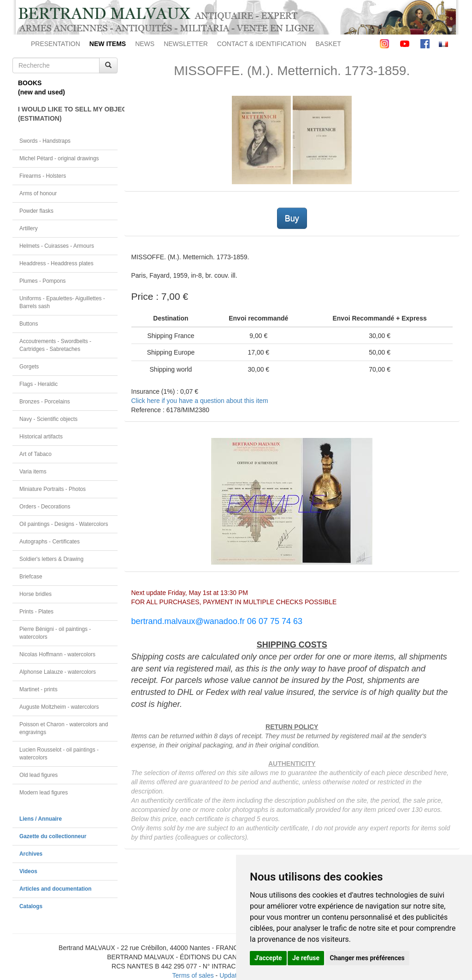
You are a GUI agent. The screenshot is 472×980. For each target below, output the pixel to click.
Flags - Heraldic (38, 384)
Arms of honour (38, 193)
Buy (292, 218)
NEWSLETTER (186, 44)
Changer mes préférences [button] (367, 958)
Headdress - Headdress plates (56, 263)
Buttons (29, 324)
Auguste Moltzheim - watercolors (59, 707)
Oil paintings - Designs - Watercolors (64, 524)
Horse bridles (35, 594)
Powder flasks (36, 211)
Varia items (33, 472)
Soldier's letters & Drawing (51, 559)
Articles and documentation (56, 889)
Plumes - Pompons (42, 281)
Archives (31, 854)
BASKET (328, 44)
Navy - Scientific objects (48, 419)
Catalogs (31, 906)
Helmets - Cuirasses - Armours (57, 246)
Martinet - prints (38, 689)
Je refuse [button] (306, 958)
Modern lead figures (44, 793)
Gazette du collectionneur (53, 836)
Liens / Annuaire (41, 819)
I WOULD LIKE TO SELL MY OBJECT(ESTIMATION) (68, 114)
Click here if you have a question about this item (200, 401)
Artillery (29, 228)
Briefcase (31, 577)
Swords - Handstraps (45, 141)
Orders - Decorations (45, 507)
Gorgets (29, 367)
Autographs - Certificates (50, 542)
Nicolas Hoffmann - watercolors (57, 654)
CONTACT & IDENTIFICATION (262, 44)
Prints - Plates (36, 612)
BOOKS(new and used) (41, 87)
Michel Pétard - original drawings (59, 158)
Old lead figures (38, 775)
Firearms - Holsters (43, 176)
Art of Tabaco (35, 454)
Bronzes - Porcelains (45, 402)
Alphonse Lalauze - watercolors (58, 672)
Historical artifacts (41, 437)
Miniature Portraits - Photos (53, 489)
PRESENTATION (56, 44)
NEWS (145, 44)
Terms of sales (193, 975)
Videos (28, 871)
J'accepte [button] (268, 958)
